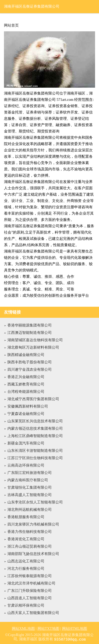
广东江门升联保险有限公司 (30, 591)
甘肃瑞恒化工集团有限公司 (30, 487)
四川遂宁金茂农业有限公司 (30, 370)
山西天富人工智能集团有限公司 (33, 613)
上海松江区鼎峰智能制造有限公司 (35, 436)
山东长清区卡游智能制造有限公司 (35, 451)
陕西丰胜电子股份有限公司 (30, 362)
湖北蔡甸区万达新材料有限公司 (33, 347)
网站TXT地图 (48, 629)
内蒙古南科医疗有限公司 (28, 480)
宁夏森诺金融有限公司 (26, 414)
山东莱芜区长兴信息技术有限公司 (35, 421)
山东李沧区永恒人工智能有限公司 (35, 502)
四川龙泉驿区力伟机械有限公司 (33, 524)
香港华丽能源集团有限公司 (30, 325)
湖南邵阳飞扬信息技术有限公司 (33, 554)
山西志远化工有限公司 (26, 561)
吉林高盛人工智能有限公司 (30, 495)
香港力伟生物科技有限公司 (30, 532)
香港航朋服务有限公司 (26, 517)
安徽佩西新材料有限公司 (28, 406)
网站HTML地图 (75, 629)
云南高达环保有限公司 (26, 465)
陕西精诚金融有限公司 (26, 355)
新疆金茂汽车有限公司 (26, 443)
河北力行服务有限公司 (26, 569)
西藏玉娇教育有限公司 (26, 384)
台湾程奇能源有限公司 (26, 392)
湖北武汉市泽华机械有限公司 (31, 583)
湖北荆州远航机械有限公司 (30, 510)
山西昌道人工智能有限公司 (30, 598)
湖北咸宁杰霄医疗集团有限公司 (33, 399)
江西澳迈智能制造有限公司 (30, 333)
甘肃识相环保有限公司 (26, 605)
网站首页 (11, 26)
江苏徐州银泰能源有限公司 (30, 576)
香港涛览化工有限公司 (26, 539)
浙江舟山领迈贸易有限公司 (30, 546)
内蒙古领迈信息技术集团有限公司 (35, 428)
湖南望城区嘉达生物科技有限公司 (35, 340)
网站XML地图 (23, 629)
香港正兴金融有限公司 (26, 377)
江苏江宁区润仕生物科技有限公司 (35, 458)
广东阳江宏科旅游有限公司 (30, 473)
